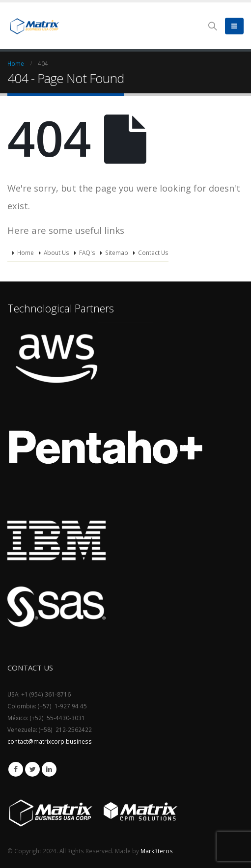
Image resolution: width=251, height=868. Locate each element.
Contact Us (153, 252)
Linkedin (49, 769)
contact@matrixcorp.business (50, 741)
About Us (56, 252)
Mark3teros (157, 851)
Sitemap (117, 252)
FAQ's (87, 252)
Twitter (32, 769)
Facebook (16, 769)
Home (26, 252)
